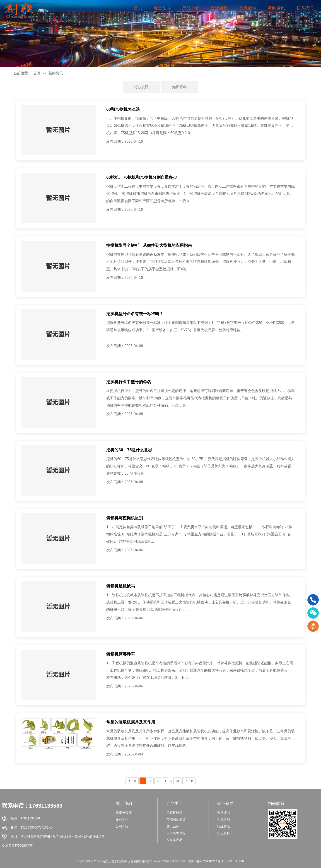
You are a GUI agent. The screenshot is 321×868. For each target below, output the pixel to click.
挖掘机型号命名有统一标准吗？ (135, 314)
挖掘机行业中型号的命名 (129, 382)
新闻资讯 (276, 8)
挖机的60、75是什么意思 (129, 450)
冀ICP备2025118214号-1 (206, 861)
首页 (138, 8)
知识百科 (179, 87)
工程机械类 (174, 813)
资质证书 (224, 813)
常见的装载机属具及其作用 (131, 722)
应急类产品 (174, 840)
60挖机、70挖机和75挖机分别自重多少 (142, 177)
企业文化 (122, 819)
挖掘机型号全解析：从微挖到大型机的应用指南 (149, 245)
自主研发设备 (176, 833)
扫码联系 (276, 804)
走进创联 (162, 8)
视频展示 (248, 8)
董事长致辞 (124, 813)
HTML (240, 861)
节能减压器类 (176, 819)
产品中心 (191, 8)
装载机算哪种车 (121, 654)
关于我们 (124, 804)
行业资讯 (141, 87)
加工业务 (173, 826)
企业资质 (219, 8)
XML (230, 861)
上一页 (132, 781)
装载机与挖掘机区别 (125, 518)
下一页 (189, 781)
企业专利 (224, 819)
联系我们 (305, 8)
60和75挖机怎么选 (123, 109)
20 (177, 781)
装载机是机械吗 (121, 586)
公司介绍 (122, 826)
